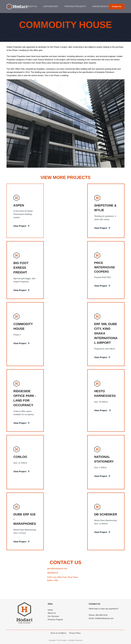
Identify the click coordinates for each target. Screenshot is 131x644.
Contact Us (117, 6)
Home (17, 6)
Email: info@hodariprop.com (101, 618)
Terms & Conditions (58, 633)
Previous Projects (75, 6)
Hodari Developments (105, 6)
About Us (32, 6)
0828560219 (53, 582)
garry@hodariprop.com (57, 578)
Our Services (51, 6)
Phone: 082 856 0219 (98, 615)
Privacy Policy (75, 633)
